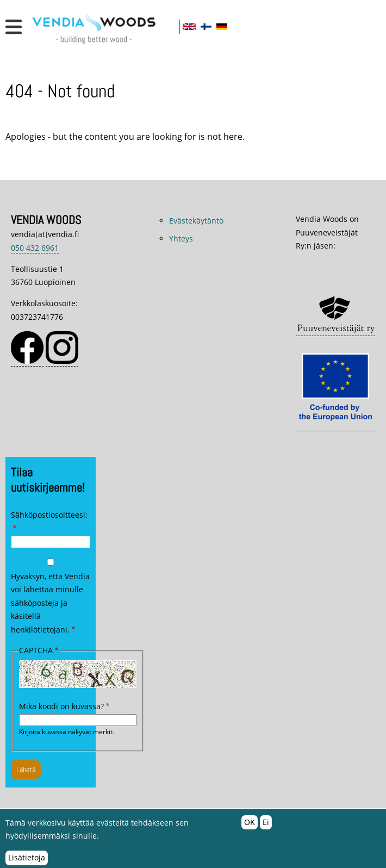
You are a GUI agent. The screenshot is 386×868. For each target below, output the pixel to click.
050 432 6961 (35, 248)
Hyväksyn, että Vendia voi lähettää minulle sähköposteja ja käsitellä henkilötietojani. (50, 603)
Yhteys (181, 238)
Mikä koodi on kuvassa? (61, 706)
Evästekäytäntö (196, 221)
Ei (266, 826)
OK (250, 826)
